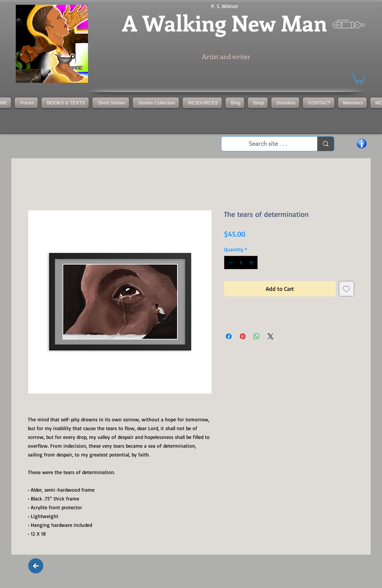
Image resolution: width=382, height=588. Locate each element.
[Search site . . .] (268, 144)
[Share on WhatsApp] (257, 336)
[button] (156, 103)
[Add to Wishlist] (346, 289)
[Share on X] (271, 336)
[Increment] (252, 262)
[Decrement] (230, 262)
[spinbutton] (241, 262)
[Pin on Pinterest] (243, 336)
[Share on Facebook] (229, 336)
